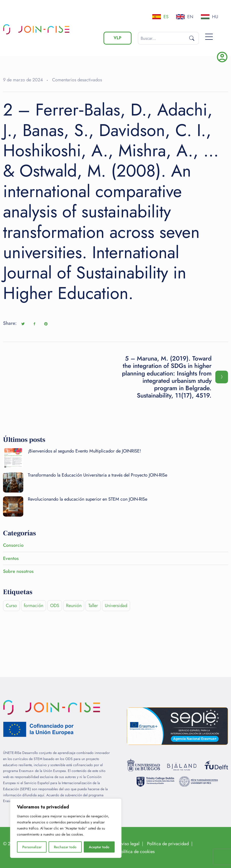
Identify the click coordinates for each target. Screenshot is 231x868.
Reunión (74, 606)
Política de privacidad (168, 844)
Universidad (116, 606)
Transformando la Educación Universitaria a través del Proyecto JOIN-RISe (98, 475)
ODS (55, 606)
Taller (93, 606)
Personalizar (32, 847)
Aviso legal (129, 844)
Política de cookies (137, 852)
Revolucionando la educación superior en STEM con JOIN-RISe (88, 499)
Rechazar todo (65, 847)
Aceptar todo (99, 847)
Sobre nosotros (18, 571)
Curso (11, 606)
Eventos (11, 558)
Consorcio (13, 545)
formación (34, 606)
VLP (118, 38)
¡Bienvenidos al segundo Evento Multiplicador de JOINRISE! (84, 451)
